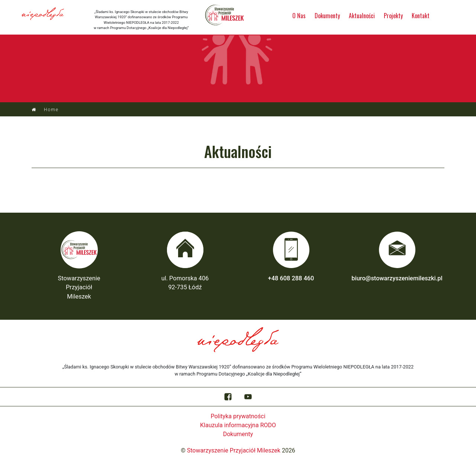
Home (51, 110)
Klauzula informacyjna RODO (238, 425)
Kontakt (421, 16)
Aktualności (362, 16)
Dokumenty (327, 16)
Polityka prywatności (238, 416)
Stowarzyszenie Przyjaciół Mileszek (234, 450)
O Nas (299, 16)
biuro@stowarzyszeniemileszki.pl (397, 278)
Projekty (393, 16)
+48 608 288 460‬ (291, 278)
